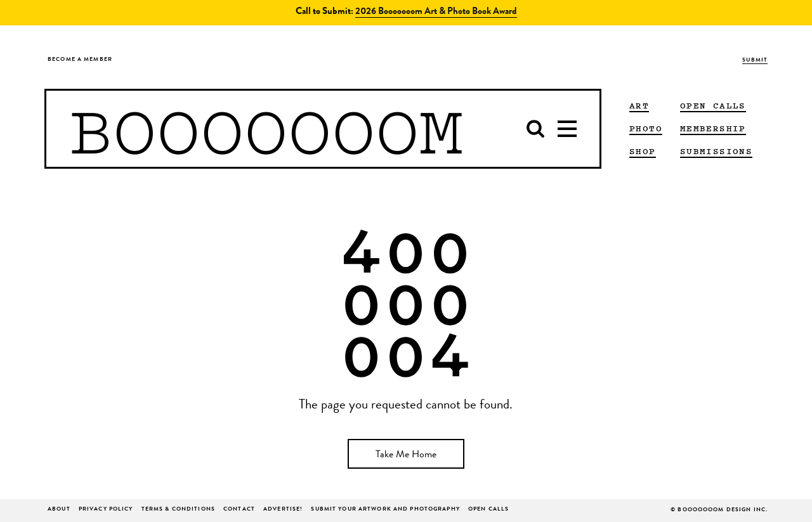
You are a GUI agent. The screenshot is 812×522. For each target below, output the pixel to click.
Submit (755, 61)
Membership (713, 128)
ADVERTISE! (283, 510)
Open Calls (713, 105)
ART (639, 105)
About (59, 510)
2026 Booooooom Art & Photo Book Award (436, 12)
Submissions (716, 151)
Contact (239, 510)
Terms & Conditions (178, 510)
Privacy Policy (106, 510)
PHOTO (646, 128)
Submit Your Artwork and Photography (385, 510)
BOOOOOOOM (266, 129)
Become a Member (80, 60)
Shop (643, 151)
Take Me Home (406, 455)
